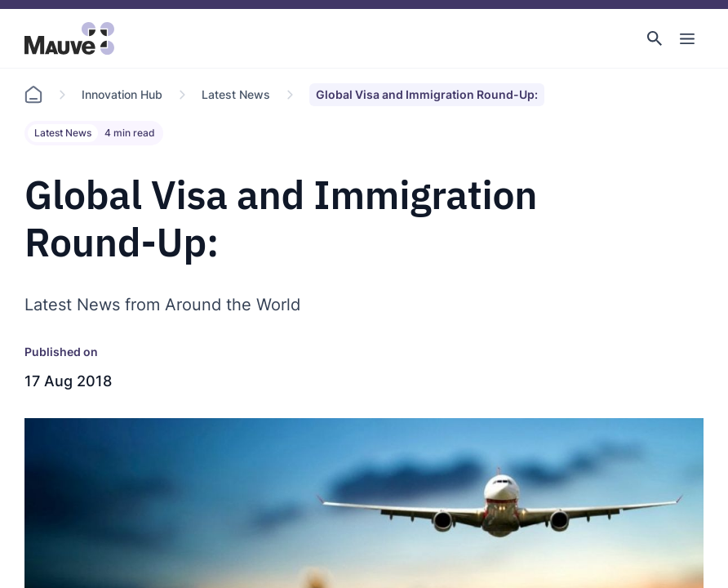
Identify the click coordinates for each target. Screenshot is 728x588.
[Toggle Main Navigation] (687, 38)
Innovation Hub (122, 94)
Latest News (236, 94)
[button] (655, 38)
